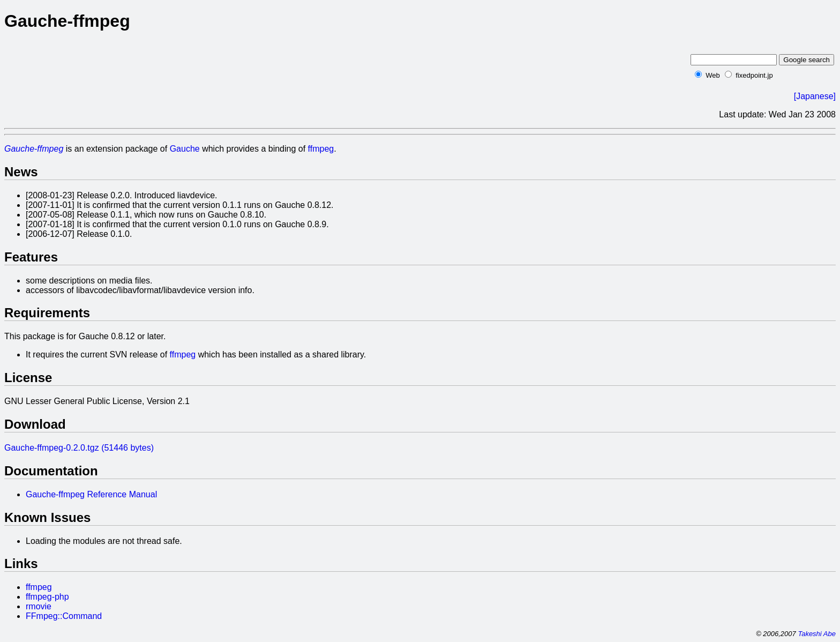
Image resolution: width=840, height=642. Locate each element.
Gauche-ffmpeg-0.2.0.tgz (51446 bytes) (79, 448)
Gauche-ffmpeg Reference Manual (91, 494)
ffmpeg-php (47, 597)
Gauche (185, 149)
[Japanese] (815, 96)
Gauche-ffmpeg (34, 149)
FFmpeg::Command (64, 616)
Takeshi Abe (817, 634)
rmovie (39, 606)
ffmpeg (321, 149)
